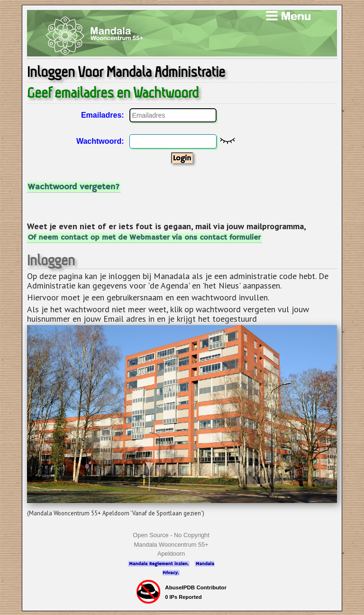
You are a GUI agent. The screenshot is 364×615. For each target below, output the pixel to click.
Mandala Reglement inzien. (159, 564)
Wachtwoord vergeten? (74, 187)
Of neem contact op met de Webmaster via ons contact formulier (144, 238)
